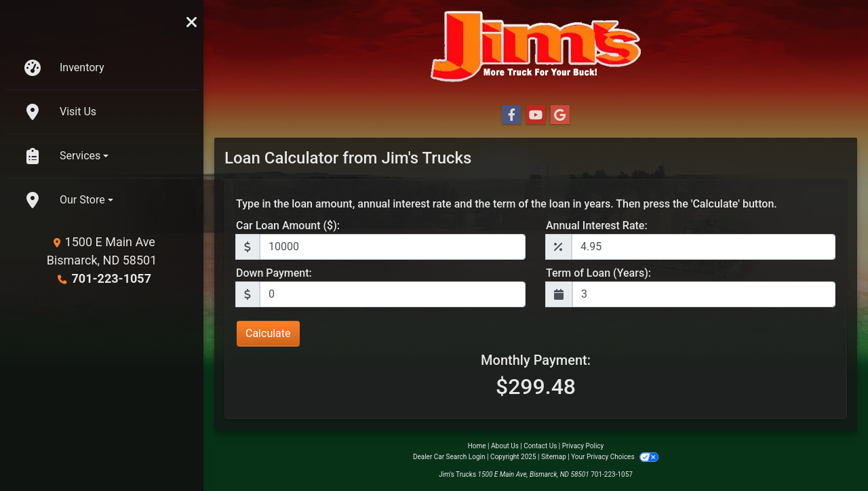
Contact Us (540, 446)
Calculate (268, 333)
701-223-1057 (112, 278)
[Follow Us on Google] (560, 115)
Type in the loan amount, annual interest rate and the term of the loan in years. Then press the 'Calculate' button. (507, 204)
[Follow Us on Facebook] (511, 115)
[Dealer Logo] (536, 46)
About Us (505, 446)
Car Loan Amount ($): (288, 225)
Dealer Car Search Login (449, 457)
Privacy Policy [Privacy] (583, 446)
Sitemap (554, 457)
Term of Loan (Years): (598, 273)
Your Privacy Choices (615, 457)
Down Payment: (274, 273)
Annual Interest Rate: (597, 225)
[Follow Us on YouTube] (536, 115)
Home (477, 446)
